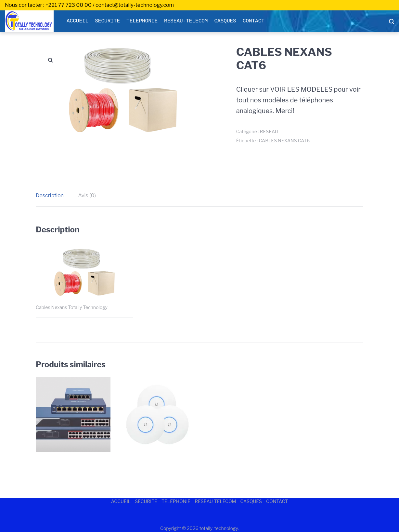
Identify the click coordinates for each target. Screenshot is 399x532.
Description (50, 195)
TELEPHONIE (142, 21)
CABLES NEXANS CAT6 (284, 141)
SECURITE (107, 21)
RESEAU (269, 131)
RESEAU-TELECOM (186, 21)
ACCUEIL (77, 21)
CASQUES (225, 21)
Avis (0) (87, 195)
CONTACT (254, 21)
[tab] (53, 196)
